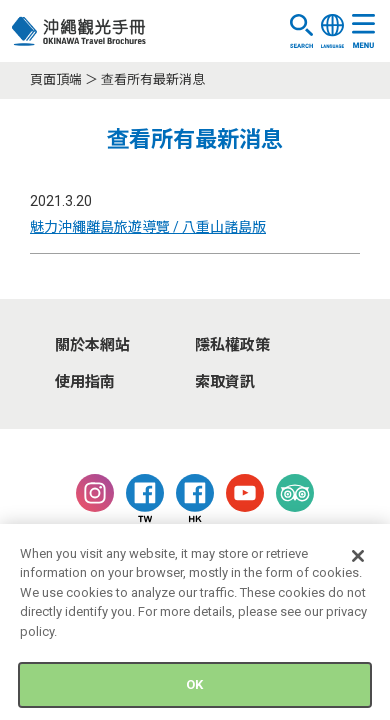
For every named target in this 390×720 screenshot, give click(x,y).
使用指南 (85, 382)
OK (194, 689)
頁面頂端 (56, 79)
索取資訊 (225, 382)
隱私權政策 (232, 345)
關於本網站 (92, 345)
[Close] (358, 560)
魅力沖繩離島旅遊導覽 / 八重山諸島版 (148, 227)
